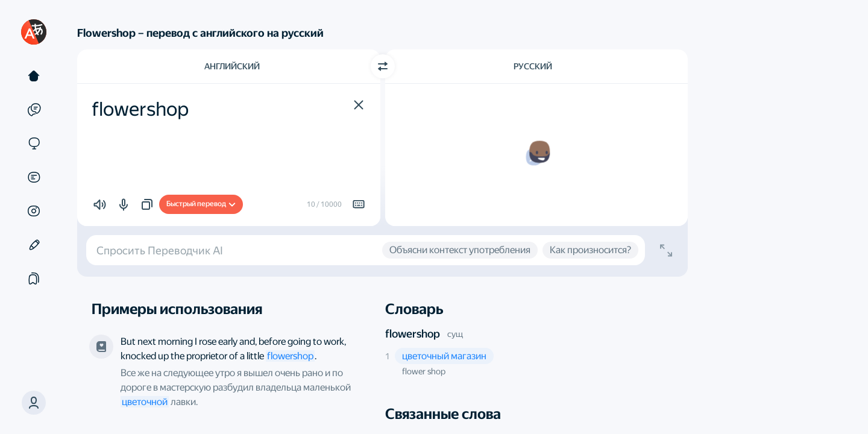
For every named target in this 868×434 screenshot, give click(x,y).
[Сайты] (34, 143)
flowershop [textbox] (140, 109)
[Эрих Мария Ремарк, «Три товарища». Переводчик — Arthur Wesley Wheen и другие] (101, 347)
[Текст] (34, 76)
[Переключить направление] (383, 66)
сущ (455, 334)
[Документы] (34, 177)
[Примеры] (34, 110)
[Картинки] (34, 211)
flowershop (413, 334)
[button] (359, 105)
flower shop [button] (424, 371)
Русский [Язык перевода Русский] (533, 66)
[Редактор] (34, 245)
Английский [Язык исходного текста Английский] (232, 66)
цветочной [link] (145, 402)
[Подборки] (34, 278)
